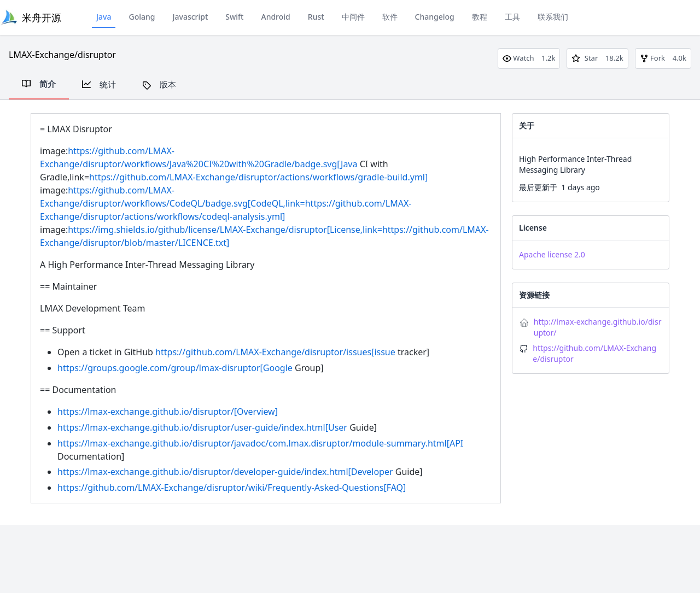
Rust (316, 17)
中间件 (353, 17)
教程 (480, 17)
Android (275, 17)
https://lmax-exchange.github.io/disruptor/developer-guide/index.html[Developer (225, 472)
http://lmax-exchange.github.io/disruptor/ (598, 327)
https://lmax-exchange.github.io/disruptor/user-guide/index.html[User (202, 427)
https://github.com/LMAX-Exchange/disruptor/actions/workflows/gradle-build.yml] (258, 177)
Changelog (435, 17)
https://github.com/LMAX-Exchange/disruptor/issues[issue (275, 352)
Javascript (190, 17)
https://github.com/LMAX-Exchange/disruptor (594, 353)
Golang (142, 17)
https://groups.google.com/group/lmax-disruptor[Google (175, 368)
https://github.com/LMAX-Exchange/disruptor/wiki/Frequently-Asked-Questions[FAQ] (232, 488)
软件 (390, 17)
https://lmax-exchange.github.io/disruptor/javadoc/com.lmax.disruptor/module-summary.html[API (260, 443)
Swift (234, 17)
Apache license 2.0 (552, 254)
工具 (512, 17)
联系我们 (553, 17)
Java (104, 17)
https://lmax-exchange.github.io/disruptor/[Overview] (168, 412)
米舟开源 (42, 17)
